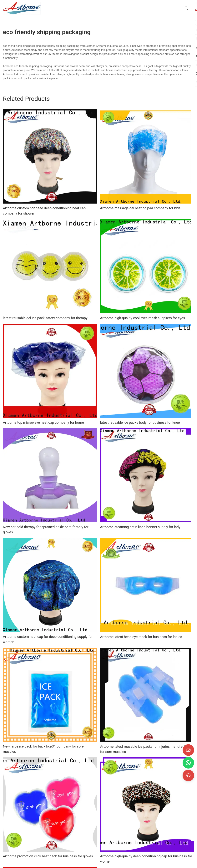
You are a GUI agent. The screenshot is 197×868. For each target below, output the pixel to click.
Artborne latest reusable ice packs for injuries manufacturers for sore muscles (147, 749)
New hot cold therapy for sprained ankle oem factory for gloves (46, 530)
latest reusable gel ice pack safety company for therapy (45, 318)
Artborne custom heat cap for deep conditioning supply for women (48, 639)
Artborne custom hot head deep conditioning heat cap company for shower (44, 211)
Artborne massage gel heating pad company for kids (140, 208)
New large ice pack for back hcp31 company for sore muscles (43, 749)
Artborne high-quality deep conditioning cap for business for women (146, 859)
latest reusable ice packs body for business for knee (140, 422)
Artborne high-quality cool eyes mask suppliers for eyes (142, 318)
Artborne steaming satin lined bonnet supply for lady (140, 527)
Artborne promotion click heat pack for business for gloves (48, 856)
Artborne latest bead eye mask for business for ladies (141, 637)
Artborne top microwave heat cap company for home (43, 422)
